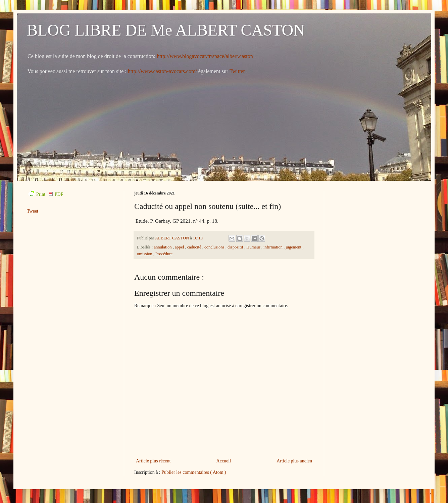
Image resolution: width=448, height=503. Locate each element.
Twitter (238, 71)
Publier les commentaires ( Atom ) (194, 472)
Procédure (164, 254)
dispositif (236, 247)
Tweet (33, 211)
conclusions (215, 247)
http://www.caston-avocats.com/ (162, 71)
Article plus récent (153, 461)
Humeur (254, 247)
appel (180, 247)
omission (145, 254)
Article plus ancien (294, 461)
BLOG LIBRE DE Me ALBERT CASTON (166, 30)
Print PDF (46, 194)
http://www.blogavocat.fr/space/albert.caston (205, 56)
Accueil (224, 461)
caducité (195, 247)
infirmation (273, 247)
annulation (163, 247)
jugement (294, 247)
